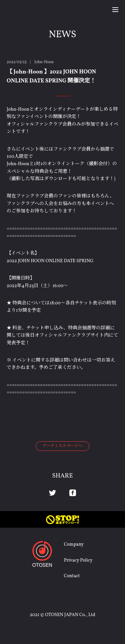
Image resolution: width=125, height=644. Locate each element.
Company (73, 544)
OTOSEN (22, 9)
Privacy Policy (78, 560)
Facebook (73, 493)
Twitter (52, 493)
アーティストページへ (62, 446)
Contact (72, 576)
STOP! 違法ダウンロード (62, 519)
